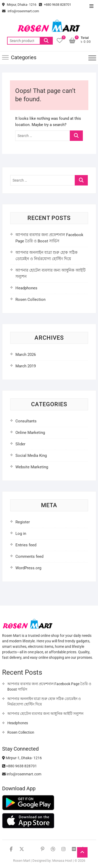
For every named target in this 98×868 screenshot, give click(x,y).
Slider (20, 444)
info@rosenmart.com (21, 11)
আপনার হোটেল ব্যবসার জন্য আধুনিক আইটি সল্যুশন (45, 714)
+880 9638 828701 (55, 5)
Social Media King (31, 456)
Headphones (26, 288)
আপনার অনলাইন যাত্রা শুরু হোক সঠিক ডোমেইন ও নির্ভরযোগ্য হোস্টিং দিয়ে (44, 701)
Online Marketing (30, 433)
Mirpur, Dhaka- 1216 (19, 5)
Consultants (26, 421)
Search (46, 41)
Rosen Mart (22, 861)
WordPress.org (28, 568)
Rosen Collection (30, 300)
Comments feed (29, 556)
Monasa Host (62, 861)
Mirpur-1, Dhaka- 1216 (22, 758)
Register (23, 522)
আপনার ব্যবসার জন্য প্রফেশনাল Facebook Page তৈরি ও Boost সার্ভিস (49, 687)
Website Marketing (32, 467)
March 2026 (26, 355)
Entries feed (26, 545)
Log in (21, 534)
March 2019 (26, 366)
